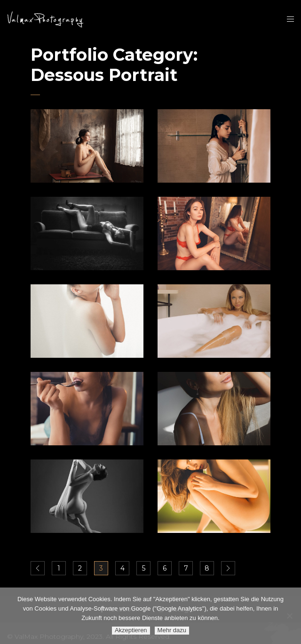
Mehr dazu (172, 630)
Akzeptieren (131, 630)
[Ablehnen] (289, 616)
